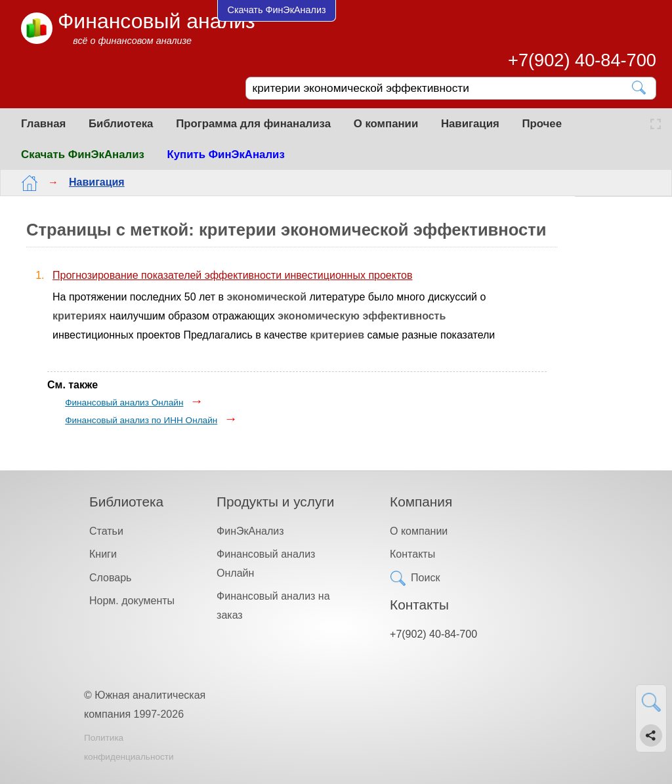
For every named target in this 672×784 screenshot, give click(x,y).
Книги (103, 554)
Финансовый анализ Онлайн (124, 402)
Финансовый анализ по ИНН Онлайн (141, 420)
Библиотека (121, 124)
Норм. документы (132, 601)
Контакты (412, 554)
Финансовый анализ (157, 21)
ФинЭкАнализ (250, 531)
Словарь (110, 578)
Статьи (106, 531)
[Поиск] (442, 89)
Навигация (470, 124)
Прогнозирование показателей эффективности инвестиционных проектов (232, 275)
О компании (386, 124)
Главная (43, 124)
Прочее (542, 124)
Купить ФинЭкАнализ (226, 155)
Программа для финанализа (253, 124)
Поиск (425, 578)
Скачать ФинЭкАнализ (83, 155)
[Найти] (640, 88)
